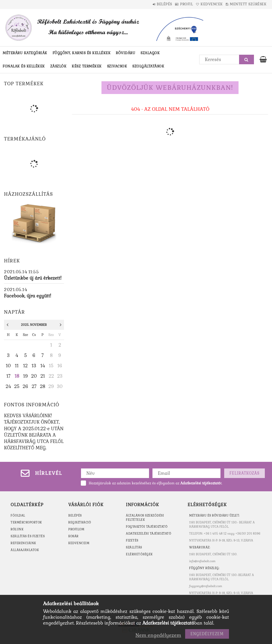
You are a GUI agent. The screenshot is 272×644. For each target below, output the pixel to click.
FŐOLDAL (18, 515)
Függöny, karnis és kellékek (82, 53)
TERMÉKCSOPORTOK (26, 522)
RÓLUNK (17, 529)
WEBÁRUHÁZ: (200, 547)
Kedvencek (204, 4)
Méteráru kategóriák (25, 53)
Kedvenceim (79, 543)
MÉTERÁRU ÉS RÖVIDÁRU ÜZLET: (214, 515)
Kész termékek (87, 66)
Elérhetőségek (139, 554)
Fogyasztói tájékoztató (147, 527)
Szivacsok (117, 66)
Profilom (76, 529)
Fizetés (132, 540)
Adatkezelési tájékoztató (148, 534)
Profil (174, 4)
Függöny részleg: (204, 568)
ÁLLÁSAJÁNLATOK (25, 550)
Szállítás (134, 547)
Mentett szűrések (246, 4)
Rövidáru (126, 53)
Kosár (73, 536)
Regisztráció (80, 522)
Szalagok (150, 53)
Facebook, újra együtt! (27, 296)
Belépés (147, 4)
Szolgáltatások (148, 66)
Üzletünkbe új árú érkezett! (33, 278)
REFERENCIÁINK (23, 543)
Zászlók (58, 66)
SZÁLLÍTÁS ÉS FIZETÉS (28, 536)
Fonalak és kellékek (24, 66)
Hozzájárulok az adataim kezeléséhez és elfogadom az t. (155, 483)
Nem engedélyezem (158, 635)
